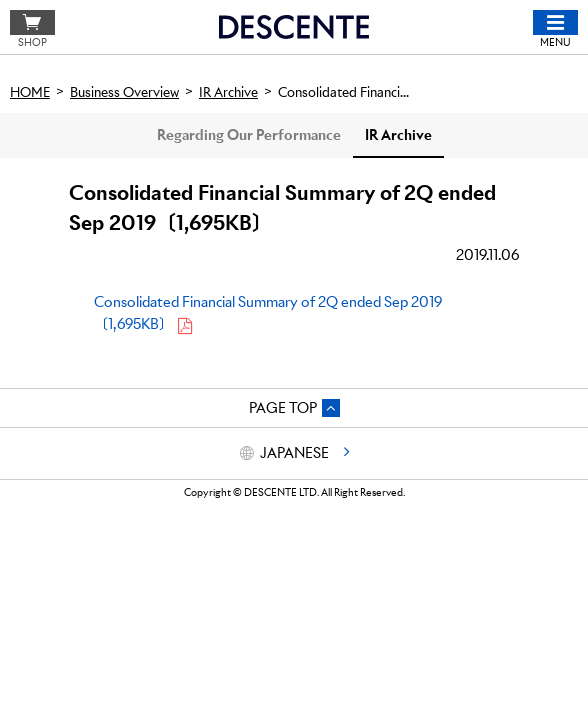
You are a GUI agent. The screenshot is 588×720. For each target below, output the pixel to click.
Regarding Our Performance (249, 135)
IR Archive (398, 135)
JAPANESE (294, 453)
